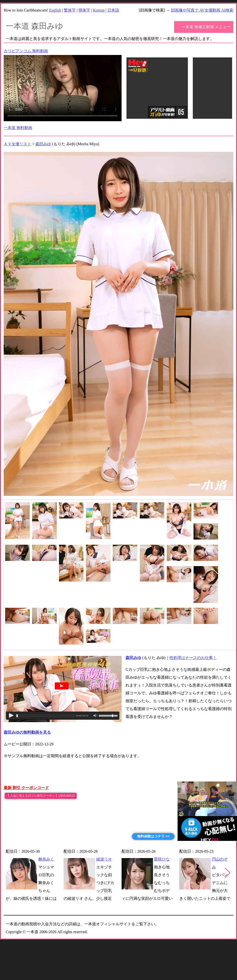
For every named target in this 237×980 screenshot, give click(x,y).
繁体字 (70, 10)
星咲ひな (162, 859)
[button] (228, 873)
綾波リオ (104, 859)
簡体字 (84, 10)
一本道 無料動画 (18, 128)
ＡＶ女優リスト (17, 144)
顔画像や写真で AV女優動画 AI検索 (202, 10)
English (55, 10)
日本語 (113, 10)
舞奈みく (46, 859)
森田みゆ (43, 144)
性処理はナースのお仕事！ (193, 658)
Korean (99, 10)
